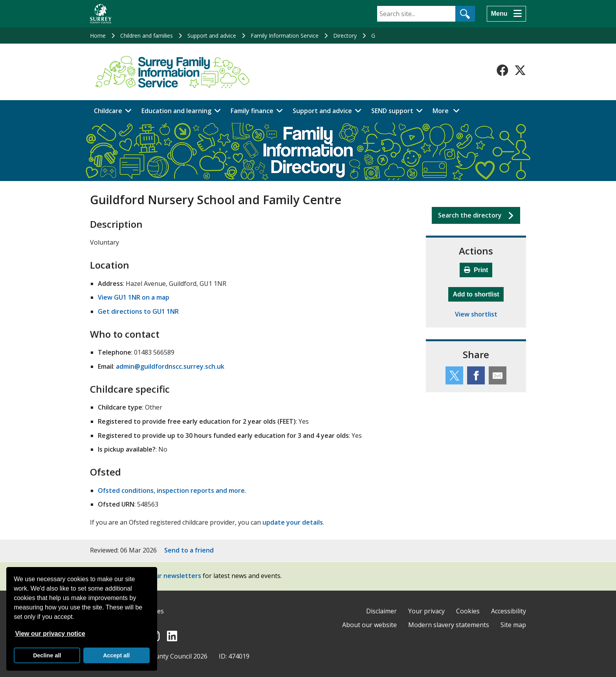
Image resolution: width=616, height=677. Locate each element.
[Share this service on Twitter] (454, 375)
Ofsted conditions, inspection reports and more (171, 490)
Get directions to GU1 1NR (138, 311)
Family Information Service (285, 36)
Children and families (147, 36)
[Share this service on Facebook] (476, 375)
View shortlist (476, 314)
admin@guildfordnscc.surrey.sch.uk (170, 366)
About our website (369, 625)
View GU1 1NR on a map (134, 297)
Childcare (108, 111)
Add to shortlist (478, 293)
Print (476, 270)
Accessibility (509, 611)
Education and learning (176, 111)
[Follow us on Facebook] (502, 70)
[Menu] (506, 14)
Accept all (116, 655)
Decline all (47, 655)
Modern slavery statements (449, 625)
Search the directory (470, 215)
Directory (345, 36)
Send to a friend (189, 550)
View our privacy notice (50, 634)
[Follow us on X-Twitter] (520, 70)
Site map (513, 625)
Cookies (468, 611)
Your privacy (426, 611)
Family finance (252, 111)
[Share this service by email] (498, 375)
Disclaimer (381, 611)
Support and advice (212, 36)
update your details (293, 522)
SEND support (392, 111)
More (448, 110)
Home (98, 36)
